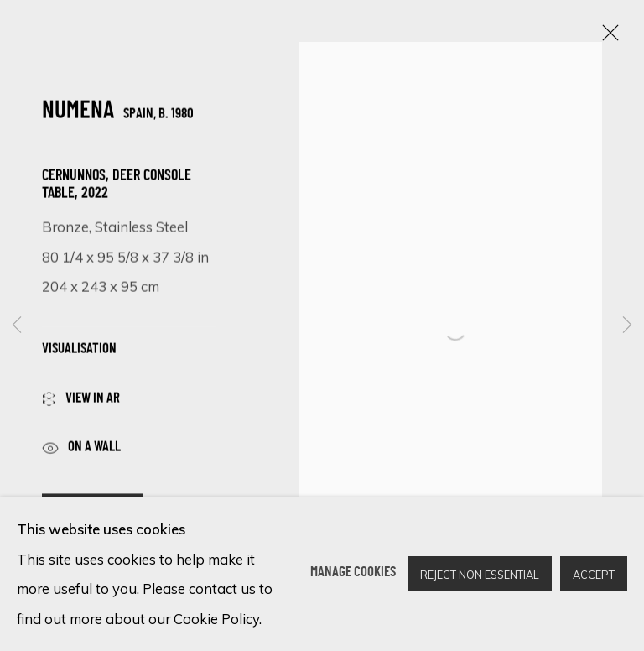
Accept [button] (594, 575)
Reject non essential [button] (480, 575)
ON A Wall (81, 453)
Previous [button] (17, 325)
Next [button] (627, 325)
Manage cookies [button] (353, 574)
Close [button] (606, 38)
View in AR (81, 405)
